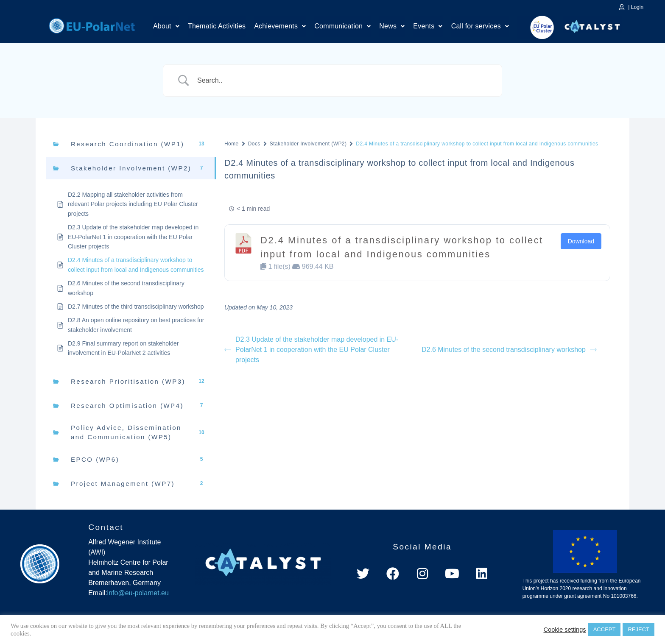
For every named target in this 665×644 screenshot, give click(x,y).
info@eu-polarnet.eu (138, 593)
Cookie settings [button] (564, 630)
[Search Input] (343, 81)
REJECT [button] (638, 629)
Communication (342, 26)
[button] (166, 27)
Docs (254, 144)
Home (92, 25)
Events (428, 26)
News (392, 26)
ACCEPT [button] (605, 629)
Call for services (480, 26)
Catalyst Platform (592, 25)
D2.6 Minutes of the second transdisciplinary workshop (509, 350)
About (166, 26)
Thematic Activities (217, 26)
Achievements (280, 26)
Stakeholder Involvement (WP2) (308, 144)
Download (581, 241)
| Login (636, 7)
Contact (106, 527)
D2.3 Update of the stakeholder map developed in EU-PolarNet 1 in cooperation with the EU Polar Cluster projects (311, 350)
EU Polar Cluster (536, 27)
